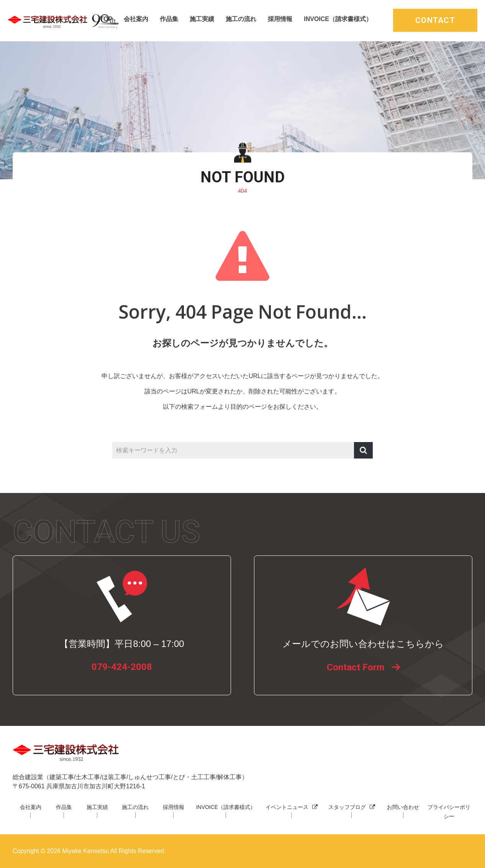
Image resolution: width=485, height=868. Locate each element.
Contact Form (356, 667)
